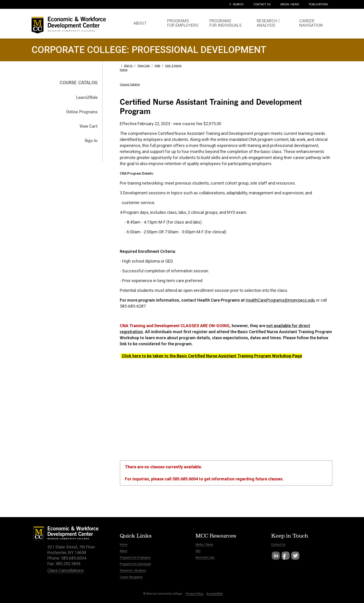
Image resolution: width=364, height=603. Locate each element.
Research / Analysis (133, 570)
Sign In (129, 66)
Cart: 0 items (173, 66)
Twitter (295, 556)
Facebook (286, 556)
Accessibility (215, 594)
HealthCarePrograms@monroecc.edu (280, 300)
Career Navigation (131, 577)
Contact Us (278, 544)
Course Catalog (130, 85)
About (123, 551)
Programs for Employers (135, 557)
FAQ (198, 551)
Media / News (204, 544)
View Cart (144, 66)
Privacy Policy (195, 594)
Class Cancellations (66, 570)
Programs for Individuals (135, 564)
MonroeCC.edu (205, 557)
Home (124, 70)
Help (157, 66)
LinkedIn (276, 556)
